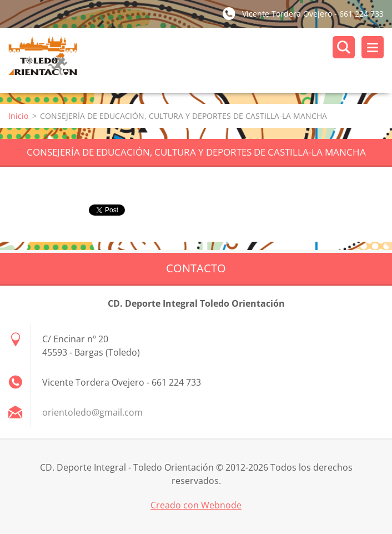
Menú (373, 47)
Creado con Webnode (196, 505)
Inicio (18, 116)
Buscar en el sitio (344, 47)
